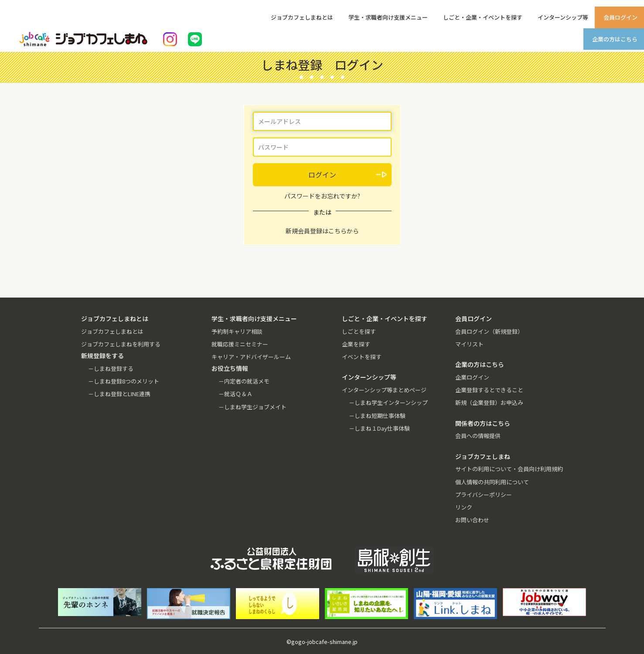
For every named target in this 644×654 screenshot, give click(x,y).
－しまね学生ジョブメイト (252, 407)
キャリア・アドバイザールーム (251, 357)
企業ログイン (472, 377)
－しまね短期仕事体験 (377, 416)
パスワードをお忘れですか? (322, 196)
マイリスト (469, 344)
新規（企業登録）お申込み (489, 402)
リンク (464, 507)
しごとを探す (359, 331)
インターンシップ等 (563, 17)
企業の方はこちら (615, 39)
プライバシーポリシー (484, 495)
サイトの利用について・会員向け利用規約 (509, 469)
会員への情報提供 (478, 436)
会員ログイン (620, 17)
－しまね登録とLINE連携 (119, 394)
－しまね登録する (111, 368)
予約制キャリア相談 (237, 331)
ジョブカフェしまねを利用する (121, 344)
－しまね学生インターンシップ (388, 402)
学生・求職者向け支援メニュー (388, 17)
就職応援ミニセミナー (240, 344)
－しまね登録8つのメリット (124, 381)
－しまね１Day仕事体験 (379, 428)
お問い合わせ (472, 520)
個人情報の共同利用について (492, 482)
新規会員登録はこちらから (322, 231)
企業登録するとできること (489, 390)
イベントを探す (362, 357)
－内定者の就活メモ (244, 381)
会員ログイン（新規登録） (489, 331)
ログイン (322, 175)
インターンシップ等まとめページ (384, 390)
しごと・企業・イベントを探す (483, 17)
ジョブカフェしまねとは (302, 17)
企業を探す (356, 344)
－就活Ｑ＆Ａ (235, 394)
